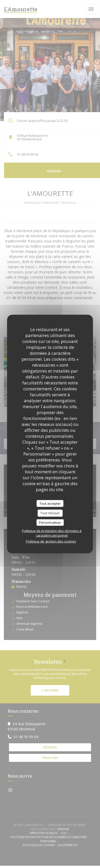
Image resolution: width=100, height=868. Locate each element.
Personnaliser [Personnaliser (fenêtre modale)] (50, 522)
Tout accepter (50, 503)
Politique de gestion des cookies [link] (51, 541)
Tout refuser (50, 513)
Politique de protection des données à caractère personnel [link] (52, 533)
